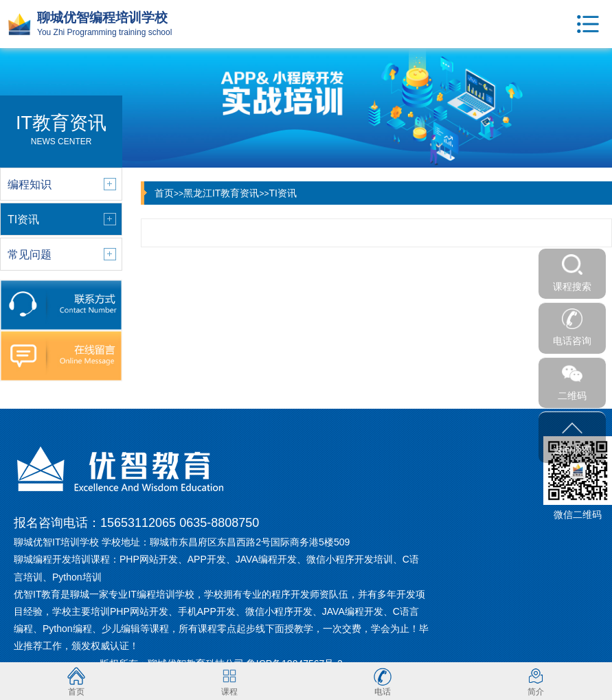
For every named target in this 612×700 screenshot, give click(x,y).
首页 (164, 193)
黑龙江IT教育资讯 (221, 193)
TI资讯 (282, 193)
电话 (383, 681)
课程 (229, 681)
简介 (536, 681)
